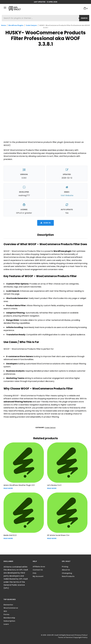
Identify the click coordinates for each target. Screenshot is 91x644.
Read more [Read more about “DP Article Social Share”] (52, 538)
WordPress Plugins (16, 25)
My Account (38, 576)
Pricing (65, 567)
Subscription (9, 621)
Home (4, 25)
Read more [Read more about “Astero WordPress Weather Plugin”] (8, 488)
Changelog (67, 573)
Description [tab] (46, 235)
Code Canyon (31, 25)
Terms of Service (65, 637)
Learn (6, 624)
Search (84, 18)
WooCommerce (11, 608)
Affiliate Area (39, 567)
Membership (9, 618)
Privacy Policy (81, 635)
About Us (66, 570)
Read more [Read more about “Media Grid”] (8, 538)
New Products (68, 576)
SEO (5, 611)
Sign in (45, 223)
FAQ (34, 573)
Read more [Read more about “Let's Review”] (52, 488)
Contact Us (38, 570)
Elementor (8, 605)
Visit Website (67, 195)
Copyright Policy (80, 637)
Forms (6, 614)
